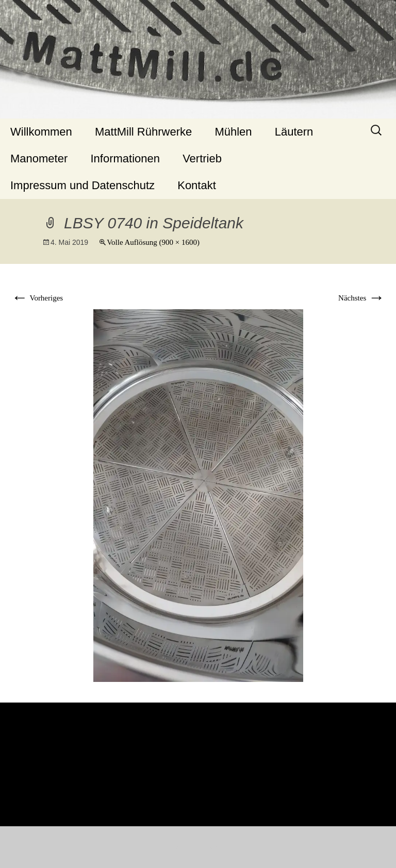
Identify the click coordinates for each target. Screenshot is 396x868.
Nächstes (361, 298)
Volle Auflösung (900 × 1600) (153, 242)
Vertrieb (202, 158)
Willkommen (41, 132)
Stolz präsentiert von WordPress (198, 848)
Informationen (125, 158)
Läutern (294, 132)
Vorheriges (37, 298)
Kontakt (197, 185)
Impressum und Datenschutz (82, 185)
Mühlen (233, 132)
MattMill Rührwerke (143, 132)
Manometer (39, 158)
